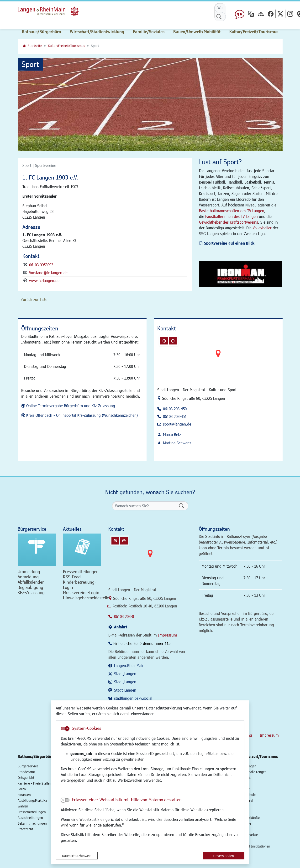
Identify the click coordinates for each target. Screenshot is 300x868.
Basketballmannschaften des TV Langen (232, 211)
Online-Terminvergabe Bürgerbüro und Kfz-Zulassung (71, 406)
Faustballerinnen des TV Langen (232, 216)
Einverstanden (223, 856)
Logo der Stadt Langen (57, 11)
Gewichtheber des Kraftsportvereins (229, 222)
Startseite (35, 46)
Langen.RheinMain (129, 665)
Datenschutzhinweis (77, 856)
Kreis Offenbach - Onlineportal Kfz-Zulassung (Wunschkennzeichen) (82, 415)
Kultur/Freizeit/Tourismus (66, 46)
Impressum (168, 635)
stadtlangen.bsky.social (133, 698)
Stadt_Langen (125, 674)
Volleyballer (262, 228)
